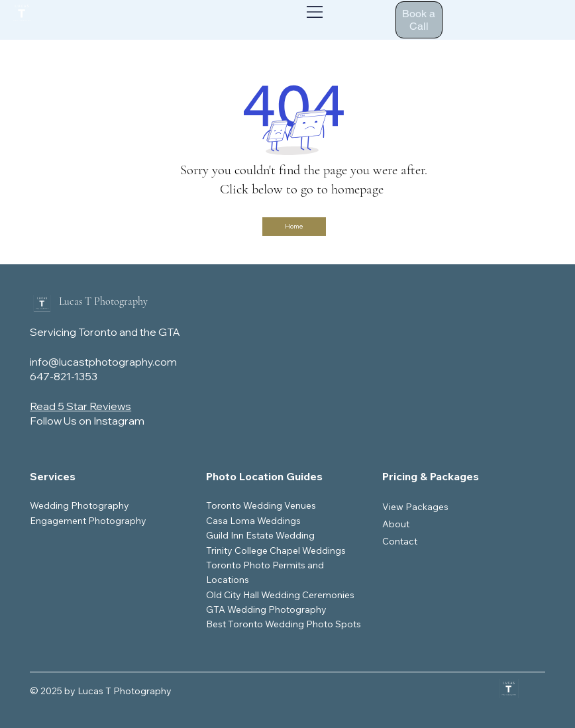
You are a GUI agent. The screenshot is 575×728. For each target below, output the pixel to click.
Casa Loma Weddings (253, 521)
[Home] (294, 227)
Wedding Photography (79, 505)
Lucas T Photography (103, 301)
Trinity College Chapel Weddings (276, 550)
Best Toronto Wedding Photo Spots (284, 624)
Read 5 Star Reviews (80, 406)
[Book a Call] (419, 20)
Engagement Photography (88, 521)
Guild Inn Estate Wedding (260, 535)
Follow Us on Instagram (87, 421)
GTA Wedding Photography (266, 609)
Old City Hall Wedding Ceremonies (280, 595)
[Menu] (315, 12)
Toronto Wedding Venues (261, 505)
